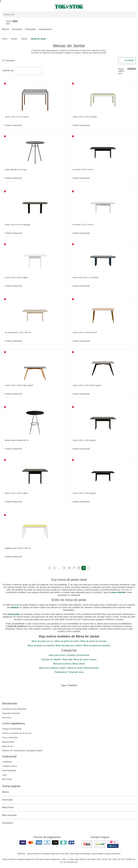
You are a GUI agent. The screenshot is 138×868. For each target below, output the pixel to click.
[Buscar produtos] (69, 14)
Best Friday (7, 779)
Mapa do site (8, 746)
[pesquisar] (133, 15)
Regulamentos (8, 742)
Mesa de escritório (62, 664)
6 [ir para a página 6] (69, 568)
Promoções (31, 29)
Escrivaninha (83, 655)
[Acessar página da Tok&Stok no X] (80, 691)
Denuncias (7, 718)
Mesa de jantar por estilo (67, 641)
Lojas (4, 775)
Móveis (6, 29)
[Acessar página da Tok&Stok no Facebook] (58, 691)
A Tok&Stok (7, 762)
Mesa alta (67, 659)
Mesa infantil (79, 664)
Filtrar (127, 61)
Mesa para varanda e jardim (53, 668)
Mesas (24, 39)
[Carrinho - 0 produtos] (134, 7)
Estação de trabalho (51, 659)
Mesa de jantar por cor (42, 641)
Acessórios (17, 29)
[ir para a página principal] (69, 7)
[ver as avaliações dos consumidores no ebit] (87, 844)
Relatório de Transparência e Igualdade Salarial (22, 751)
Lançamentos (45, 29)
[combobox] (29, 71)
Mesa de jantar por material (41, 646)
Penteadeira (60, 672)
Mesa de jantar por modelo (69, 646)
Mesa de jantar (92, 668)
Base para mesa (57, 655)
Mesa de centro (75, 668)
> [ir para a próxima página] (88, 568)
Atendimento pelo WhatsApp (14, 709)
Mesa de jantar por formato (93, 641)
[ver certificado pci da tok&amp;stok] (113, 844)
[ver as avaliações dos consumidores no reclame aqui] (100, 844)
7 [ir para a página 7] (74, 568)
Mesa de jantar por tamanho (97, 646)
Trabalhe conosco (10, 766)
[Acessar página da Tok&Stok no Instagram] (65, 691)
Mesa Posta (69, 808)
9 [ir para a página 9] (84, 568)
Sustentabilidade (9, 770)
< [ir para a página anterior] (49, 568)
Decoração (69, 800)
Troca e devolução (10, 738)
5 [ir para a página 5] (64, 568)
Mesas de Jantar (38, 39)
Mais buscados (69, 815)
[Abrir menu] (23, 7)
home (5, 39)
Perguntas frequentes (11, 713)
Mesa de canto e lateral (85, 659)
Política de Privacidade (12, 729)
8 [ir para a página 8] (79, 568)
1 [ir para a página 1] (54, 568)
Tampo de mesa (76, 672)
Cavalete (71, 655)
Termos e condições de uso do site (17, 733)
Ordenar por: (8, 70)
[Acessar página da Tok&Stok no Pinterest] (73, 691)
